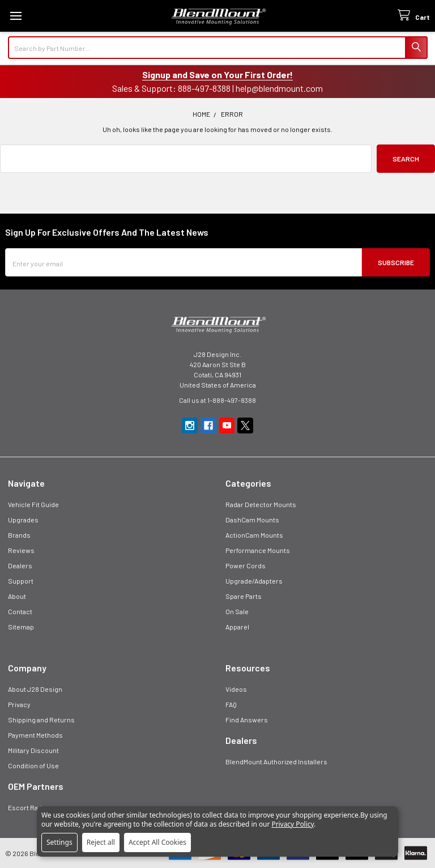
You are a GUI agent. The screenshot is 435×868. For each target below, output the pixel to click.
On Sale (237, 611)
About (17, 596)
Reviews (21, 550)
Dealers (20, 565)
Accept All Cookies (157, 842)
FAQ (231, 704)
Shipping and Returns (41, 720)
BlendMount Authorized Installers (276, 761)
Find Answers (247, 720)
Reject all (101, 842)
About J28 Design (35, 689)
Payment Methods (35, 735)
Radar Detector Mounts (261, 504)
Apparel (237, 627)
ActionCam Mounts (254, 535)
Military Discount (33, 750)
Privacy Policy (293, 824)
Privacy (19, 704)
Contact (20, 611)
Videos (236, 689)
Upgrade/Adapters (254, 581)
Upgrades (23, 520)
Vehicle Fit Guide (33, 504)
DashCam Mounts (252, 520)
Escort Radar (28, 807)
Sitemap (21, 627)
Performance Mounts (258, 550)
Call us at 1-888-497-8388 (217, 400)
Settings (59, 842)
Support (21, 581)
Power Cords (246, 565)
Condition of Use (33, 765)
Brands (19, 535)
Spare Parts (244, 596)
